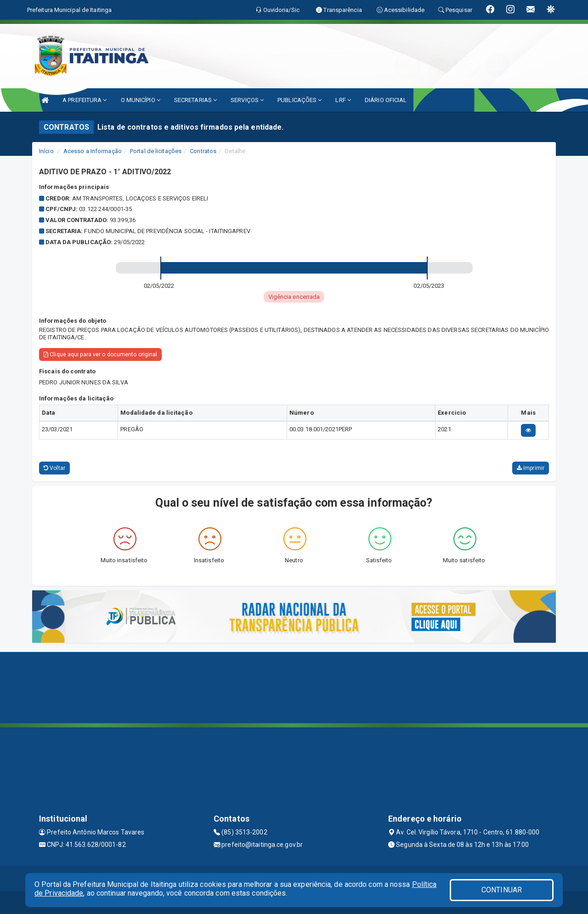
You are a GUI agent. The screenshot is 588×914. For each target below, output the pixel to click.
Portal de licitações (156, 151)
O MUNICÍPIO (141, 100)
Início (46, 151)
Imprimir (531, 468)
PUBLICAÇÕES (300, 100)
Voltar (54, 468)
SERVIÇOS (247, 100)
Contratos (203, 151)
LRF (343, 100)
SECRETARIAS (195, 100)
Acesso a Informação (93, 151)
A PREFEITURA (85, 100)
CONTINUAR (502, 890)
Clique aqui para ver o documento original (100, 354)
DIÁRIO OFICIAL (386, 100)
